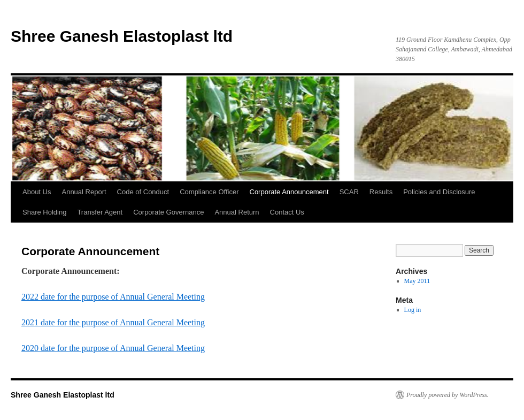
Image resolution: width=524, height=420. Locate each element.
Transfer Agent (100, 212)
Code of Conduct (143, 192)
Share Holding (44, 212)
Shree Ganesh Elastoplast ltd (122, 36)
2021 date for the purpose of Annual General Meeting (113, 322)
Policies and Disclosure (439, 192)
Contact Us (287, 212)
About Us (37, 192)
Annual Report (84, 192)
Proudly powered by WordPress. (448, 395)
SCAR (349, 192)
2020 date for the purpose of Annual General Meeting (113, 348)
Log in (413, 310)
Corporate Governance (168, 212)
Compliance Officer (209, 192)
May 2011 (417, 281)
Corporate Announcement (289, 192)
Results (381, 192)
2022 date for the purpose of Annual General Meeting (113, 297)
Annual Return (237, 212)
